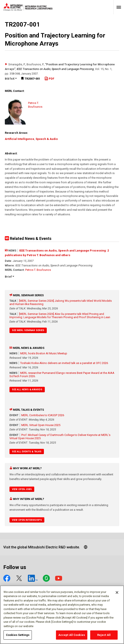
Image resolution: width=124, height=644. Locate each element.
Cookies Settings (18, 635)
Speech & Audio (47, 139)
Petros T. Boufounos (38, 270)
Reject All (104, 635)
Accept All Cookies (72, 635)
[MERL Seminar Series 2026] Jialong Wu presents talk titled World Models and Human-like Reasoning (61, 302)
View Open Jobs (22, 489)
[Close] (117, 592)
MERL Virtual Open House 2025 (41, 425)
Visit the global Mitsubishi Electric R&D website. (42, 547)
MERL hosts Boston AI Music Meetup (44, 353)
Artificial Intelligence (20, 139)
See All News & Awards (27, 390)
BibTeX (11, 79)
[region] (62, 615)
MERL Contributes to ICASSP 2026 (43, 415)
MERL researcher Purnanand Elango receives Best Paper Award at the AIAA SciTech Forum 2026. (62, 375)
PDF (49, 79)
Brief (9, 277)
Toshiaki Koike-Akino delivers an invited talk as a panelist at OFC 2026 (64, 363)
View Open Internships (27, 520)
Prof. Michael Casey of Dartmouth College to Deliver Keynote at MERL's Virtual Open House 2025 (60, 437)
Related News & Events (28, 238)
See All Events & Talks (27, 452)
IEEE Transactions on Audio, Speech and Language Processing (55, 69)
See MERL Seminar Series (28, 330)
